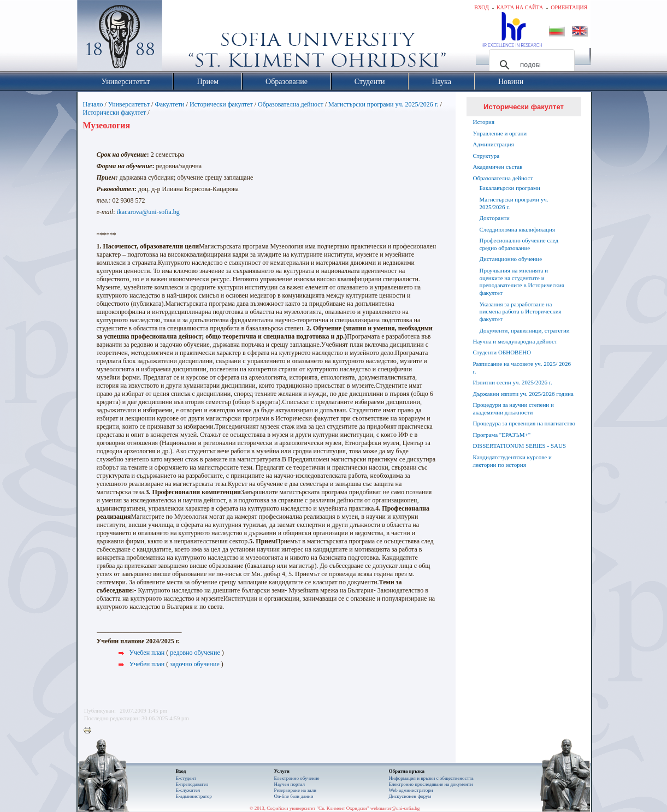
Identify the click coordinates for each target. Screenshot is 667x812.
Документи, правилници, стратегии (525, 330)
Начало (93, 104)
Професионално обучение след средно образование (519, 244)
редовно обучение (195, 653)
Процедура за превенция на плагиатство (524, 423)
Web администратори (411, 790)
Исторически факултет (221, 104)
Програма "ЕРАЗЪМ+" (502, 435)
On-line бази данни (294, 796)
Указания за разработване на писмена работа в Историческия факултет (521, 312)
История (484, 122)
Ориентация (569, 7)
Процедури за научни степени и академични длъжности (513, 408)
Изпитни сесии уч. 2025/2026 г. (513, 382)
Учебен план (147, 653)
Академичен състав (498, 167)
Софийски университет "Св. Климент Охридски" (181, 38)
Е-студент (186, 778)
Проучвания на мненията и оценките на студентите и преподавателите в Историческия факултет (522, 281)
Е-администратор (194, 796)
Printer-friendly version (90, 731)
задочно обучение (195, 664)
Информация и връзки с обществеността (431, 778)
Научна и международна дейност (515, 341)
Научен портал (290, 784)
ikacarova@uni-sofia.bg (148, 212)
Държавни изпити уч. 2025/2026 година (523, 394)
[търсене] (530, 65)
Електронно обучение (297, 778)
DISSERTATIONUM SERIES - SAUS (520, 446)
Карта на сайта (520, 7)
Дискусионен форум (410, 796)
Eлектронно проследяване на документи (431, 784)
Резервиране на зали (296, 790)
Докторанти (495, 218)
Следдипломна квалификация (517, 229)
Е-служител (188, 790)
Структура (486, 156)
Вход (482, 7)
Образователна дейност (291, 104)
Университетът (129, 104)
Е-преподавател (192, 784)
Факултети (169, 104)
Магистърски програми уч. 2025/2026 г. (383, 104)
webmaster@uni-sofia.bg (395, 808)
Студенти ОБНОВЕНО (502, 352)
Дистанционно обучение (511, 259)
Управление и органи (500, 133)
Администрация (494, 144)
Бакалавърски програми (510, 188)
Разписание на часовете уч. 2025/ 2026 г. (522, 368)
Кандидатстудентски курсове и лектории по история (512, 461)
